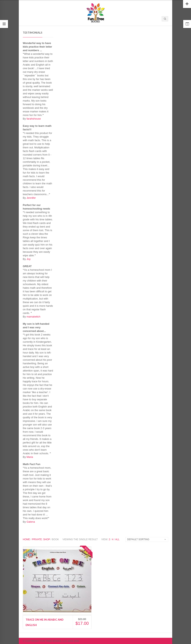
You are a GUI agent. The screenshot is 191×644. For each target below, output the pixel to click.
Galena (31, 522)
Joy (29, 259)
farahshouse (34, 119)
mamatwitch (33, 317)
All (117, 539)
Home (26, 539)
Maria (30, 457)
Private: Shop (41, 539)
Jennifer (31, 198)
